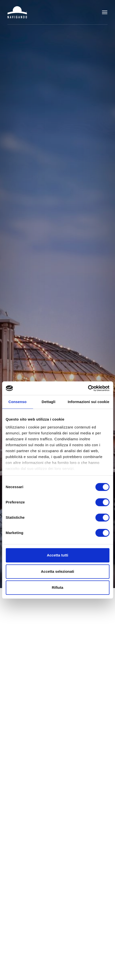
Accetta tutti (57, 555)
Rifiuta (57, 587)
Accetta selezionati (57, 571)
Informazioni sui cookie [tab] (89, 402)
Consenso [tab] (17, 402)
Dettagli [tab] (49, 402)
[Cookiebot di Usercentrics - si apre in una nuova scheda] (88, 388)
